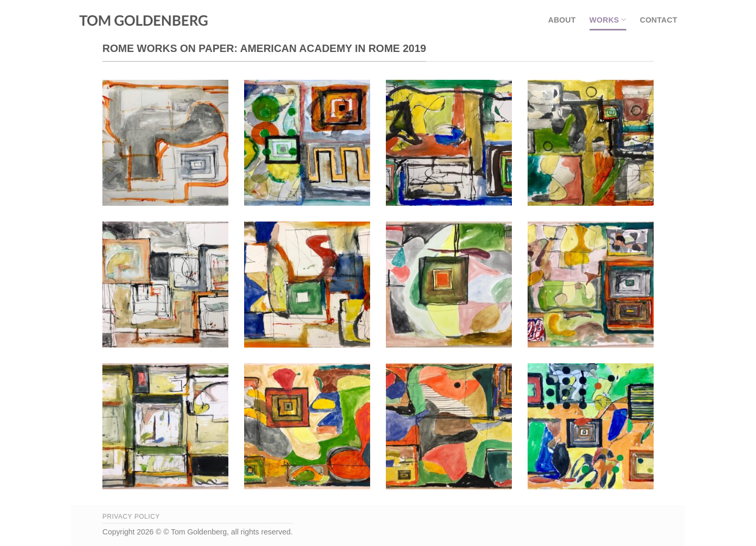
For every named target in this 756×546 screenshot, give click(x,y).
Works (608, 20)
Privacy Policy (131, 517)
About (562, 20)
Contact (659, 20)
